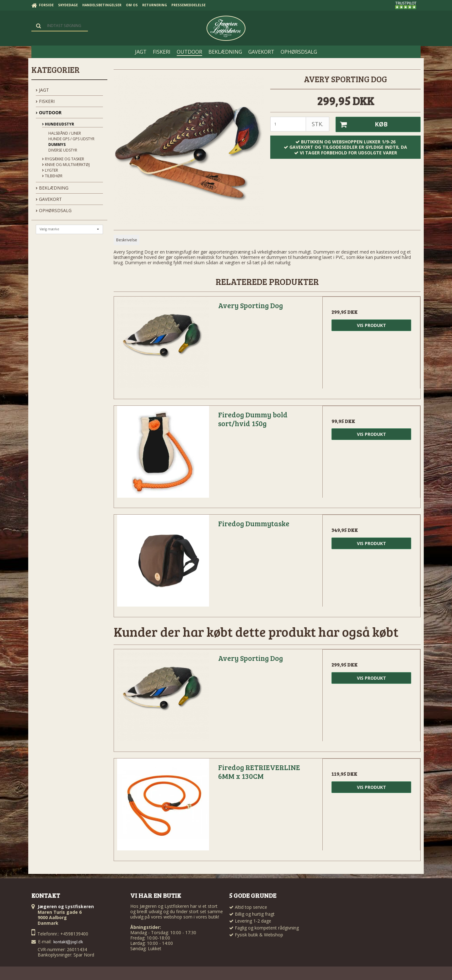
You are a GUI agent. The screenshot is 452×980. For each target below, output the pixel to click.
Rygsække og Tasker (63, 159)
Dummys (57, 145)
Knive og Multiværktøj (66, 165)
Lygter (50, 170)
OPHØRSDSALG (54, 210)
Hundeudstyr (58, 124)
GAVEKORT (49, 199)
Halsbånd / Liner (65, 133)
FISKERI (45, 101)
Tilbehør (52, 176)
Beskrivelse (127, 240)
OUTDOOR (49, 112)
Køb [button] (362, 125)
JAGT (42, 90)
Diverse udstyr (63, 150)
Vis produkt (371, 325)
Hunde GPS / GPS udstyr (71, 139)
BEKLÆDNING (52, 188)
